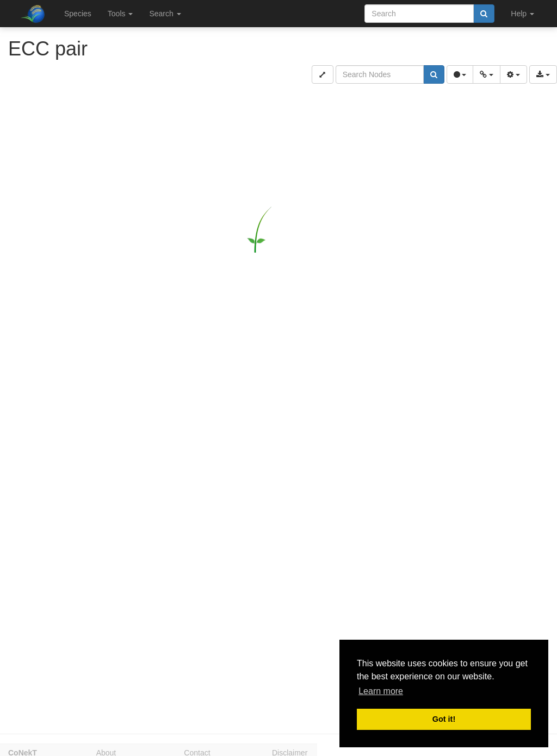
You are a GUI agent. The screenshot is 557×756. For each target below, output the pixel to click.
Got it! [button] (444, 719)
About (106, 751)
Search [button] (165, 14)
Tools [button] (120, 14)
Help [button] (522, 14)
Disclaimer (290, 751)
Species (78, 14)
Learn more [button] (381, 691)
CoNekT (23, 751)
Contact (197, 751)
